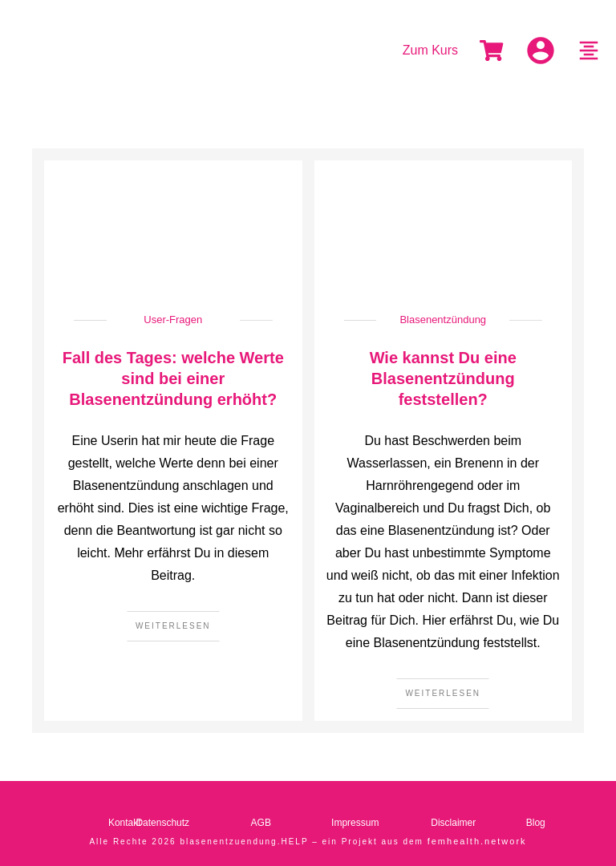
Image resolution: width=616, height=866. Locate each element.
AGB (261, 823)
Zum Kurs (430, 50)
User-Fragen (173, 320)
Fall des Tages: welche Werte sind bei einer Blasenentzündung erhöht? (173, 378)
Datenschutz (162, 823)
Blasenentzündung (443, 320)
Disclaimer (453, 823)
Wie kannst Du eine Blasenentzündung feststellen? (443, 378)
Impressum (355, 823)
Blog (536, 823)
